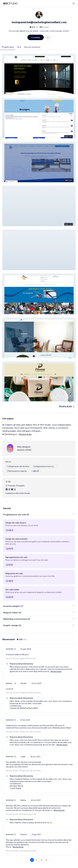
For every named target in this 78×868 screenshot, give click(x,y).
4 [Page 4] (46, 860)
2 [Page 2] (37, 860)
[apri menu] (74, 4)
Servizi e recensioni (32, 47)
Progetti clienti (8, 47)
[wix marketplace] (10, 4)
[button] (39, 74)
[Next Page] (51, 860)
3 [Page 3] (41, 860)
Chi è (19, 47)
